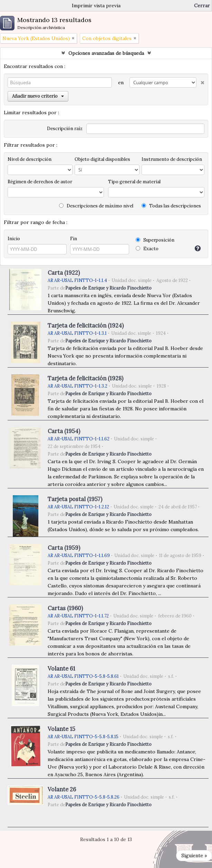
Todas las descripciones (171, 206)
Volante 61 (61, 669)
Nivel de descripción (30, 159)
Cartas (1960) (65, 608)
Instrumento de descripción (172, 159)
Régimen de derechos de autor (40, 182)
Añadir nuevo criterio (38, 96)
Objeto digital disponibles (102, 159)
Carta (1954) (64, 431)
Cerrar (202, 6)
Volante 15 (61, 729)
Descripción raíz (65, 129)
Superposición (155, 240)
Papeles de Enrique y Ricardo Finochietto (108, 288)
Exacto (147, 249)
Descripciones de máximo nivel (96, 206)
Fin (74, 239)
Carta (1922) (64, 273)
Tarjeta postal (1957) (75, 499)
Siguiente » (194, 856)
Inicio (14, 239)
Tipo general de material (134, 182)
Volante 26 (62, 789)
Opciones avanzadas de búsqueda (106, 53)
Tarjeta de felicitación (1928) (85, 378)
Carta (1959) (64, 548)
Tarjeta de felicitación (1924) (86, 325)
